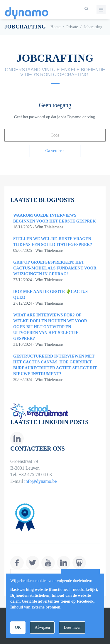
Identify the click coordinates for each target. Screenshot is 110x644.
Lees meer (72, 627)
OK (18, 627)
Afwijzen (42, 627)
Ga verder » (55, 151)
